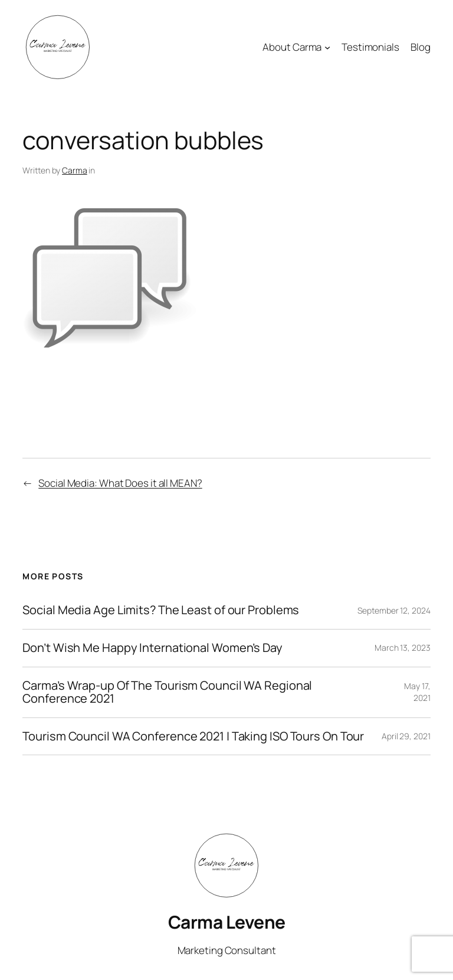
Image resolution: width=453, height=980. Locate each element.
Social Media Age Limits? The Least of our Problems (161, 610)
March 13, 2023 (403, 648)
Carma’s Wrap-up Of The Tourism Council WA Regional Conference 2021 (167, 692)
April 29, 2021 (406, 736)
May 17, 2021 (417, 692)
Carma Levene (227, 922)
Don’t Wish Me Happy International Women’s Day (152, 648)
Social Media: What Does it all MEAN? (120, 483)
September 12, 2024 (394, 610)
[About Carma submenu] (327, 47)
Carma (75, 170)
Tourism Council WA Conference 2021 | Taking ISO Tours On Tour (193, 737)
